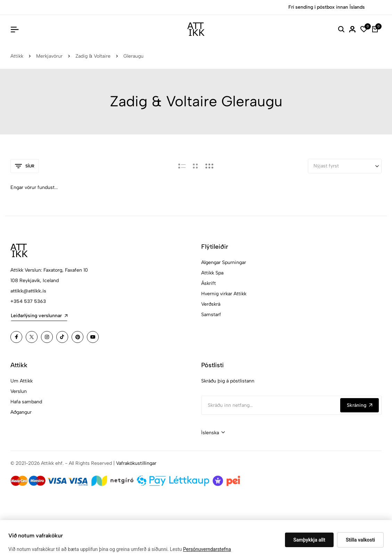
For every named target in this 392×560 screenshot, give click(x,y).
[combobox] (213, 433)
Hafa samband (26, 402)
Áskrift (209, 283)
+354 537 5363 (28, 301)
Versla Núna (231, 7)
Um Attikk (22, 381)
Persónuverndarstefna (207, 549)
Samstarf (211, 315)
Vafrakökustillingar (136, 463)
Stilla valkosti (360, 540)
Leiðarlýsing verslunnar (39, 316)
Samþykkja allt (309, 540)
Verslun (19, 391)
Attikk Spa (212, 273)
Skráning (360, 405)
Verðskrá (211, 304)
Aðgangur (21, 412)
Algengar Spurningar (224, 262)
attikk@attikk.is (28, 291)
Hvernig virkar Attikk (224, 294)
